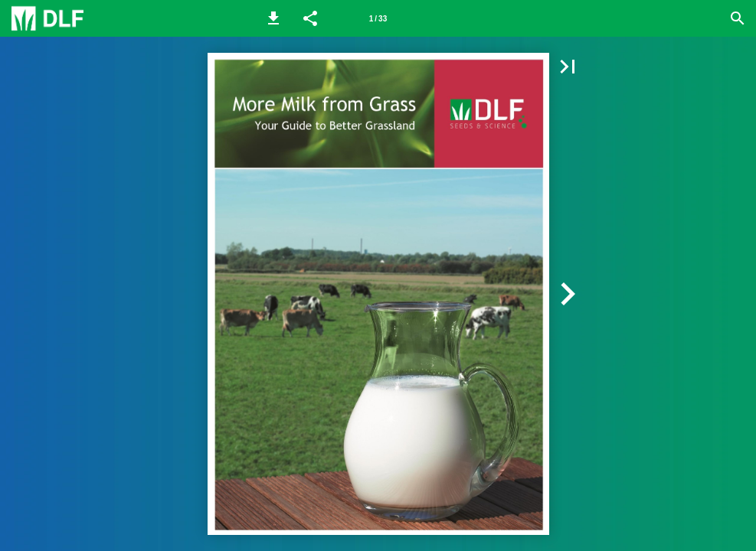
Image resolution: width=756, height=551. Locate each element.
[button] (273, 18)
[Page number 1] (378, 18)
